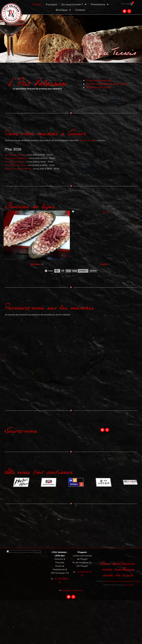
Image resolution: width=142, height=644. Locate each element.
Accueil (37, 4)
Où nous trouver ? (74, 4)
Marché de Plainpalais (16, 158)
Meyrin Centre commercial (18, 169)
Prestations (100, 4)
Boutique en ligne (98, 87)
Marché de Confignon (16, 165)
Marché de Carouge (15, 155)
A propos (51, 4)
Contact (80, 9)
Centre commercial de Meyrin (107, 84)
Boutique (63, 9)
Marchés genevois (98, 80)
